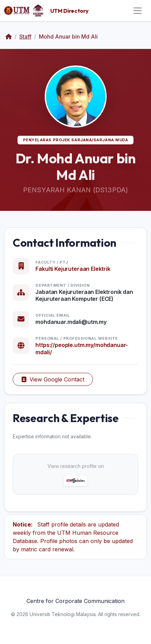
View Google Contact (53, 379)
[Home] (9, 37)
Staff (25, 37)
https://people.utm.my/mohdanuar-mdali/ (82, 349)
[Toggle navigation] (138, 11)
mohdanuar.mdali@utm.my (71, 322)
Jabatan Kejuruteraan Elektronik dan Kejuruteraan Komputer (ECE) (84, 295)
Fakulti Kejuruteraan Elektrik (73, 269)
